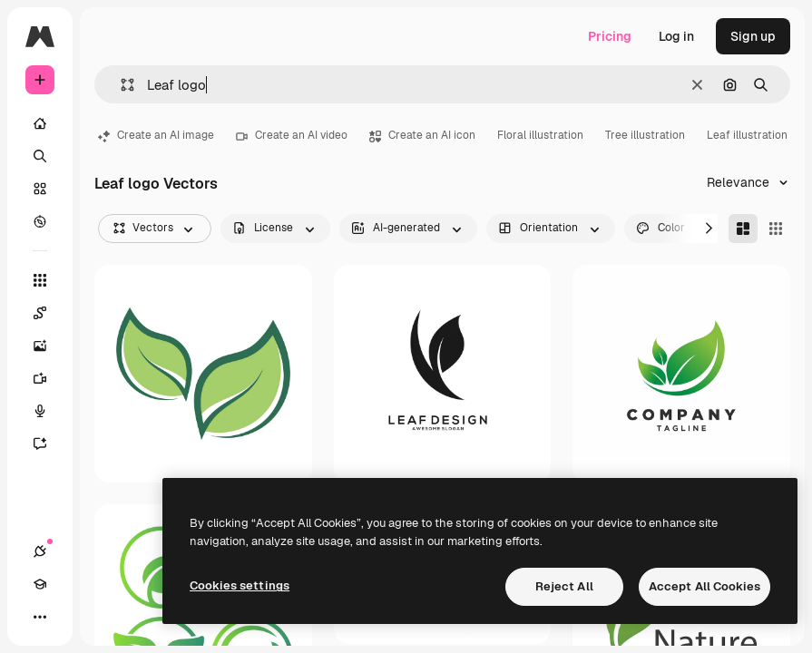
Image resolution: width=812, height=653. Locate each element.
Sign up (753, 36)
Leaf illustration (747, 135)
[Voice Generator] (49, 411)
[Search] (40, 156)
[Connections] (40, 551)
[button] (120, 85)
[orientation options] (551, 229)
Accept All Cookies (704, 586)
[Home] (40, 123)
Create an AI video (292, 135)
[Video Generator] (49, 378)
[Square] (776, 229)
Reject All (564, 586)
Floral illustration (540, 135)
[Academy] (40, 584)
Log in (676, 36)
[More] (40, 617)
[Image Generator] (49, 346)
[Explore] (40, 221)
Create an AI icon (422, 135)
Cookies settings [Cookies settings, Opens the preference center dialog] (240, 585)
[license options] (275, 229)
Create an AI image (156, 135)
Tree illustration (645, 135)
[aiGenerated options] (408, 229)
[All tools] (40, 280)
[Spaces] (49, 313)
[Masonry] (743, 229)
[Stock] (40, 189)
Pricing (610, 36)
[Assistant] (49, 443)
